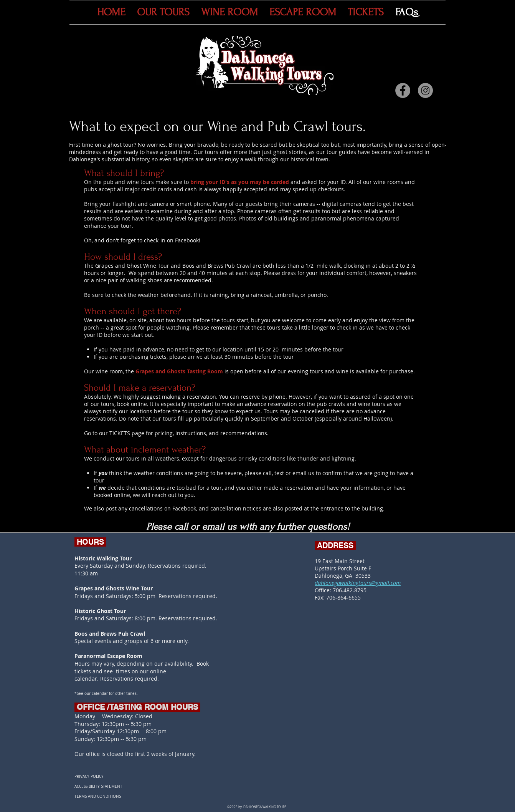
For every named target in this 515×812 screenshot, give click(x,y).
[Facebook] (403, 90)
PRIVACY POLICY (89, 776)
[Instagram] (425, 90)
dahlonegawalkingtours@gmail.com (358, 583)
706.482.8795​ (350, 590)
